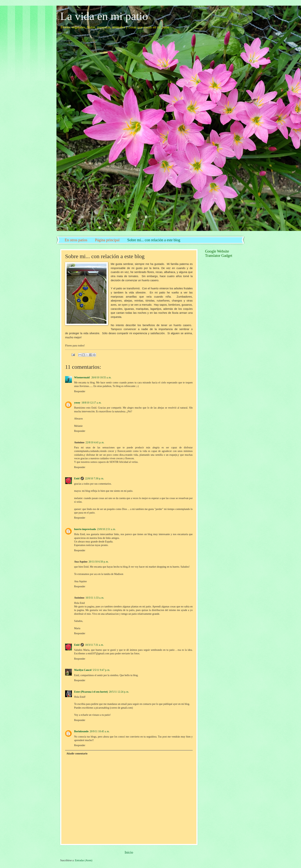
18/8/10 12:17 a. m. (91, 403)
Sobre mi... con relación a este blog (154, 240)
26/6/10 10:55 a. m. (101, 377)
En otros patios (76, 240)
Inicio (129, 852)
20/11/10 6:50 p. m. (99, 562)
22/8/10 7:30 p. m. (94, 478)
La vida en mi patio (104, 16)
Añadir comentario (77, 754)
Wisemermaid (82, 377)
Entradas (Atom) (84, 860)
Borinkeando (81, 731)
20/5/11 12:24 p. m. (119, 692)
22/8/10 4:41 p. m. (95, 442)
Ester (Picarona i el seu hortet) (91, 692)
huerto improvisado (85, 529)
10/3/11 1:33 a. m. (95, 598)
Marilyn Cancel (83, 670)
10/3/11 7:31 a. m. (94, 645)
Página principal (107, 240)
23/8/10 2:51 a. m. (106, 529)
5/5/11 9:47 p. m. (101, 670)
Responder (80, 391)
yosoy (77, 403)
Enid (77, 478)
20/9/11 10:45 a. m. (100, 731)
